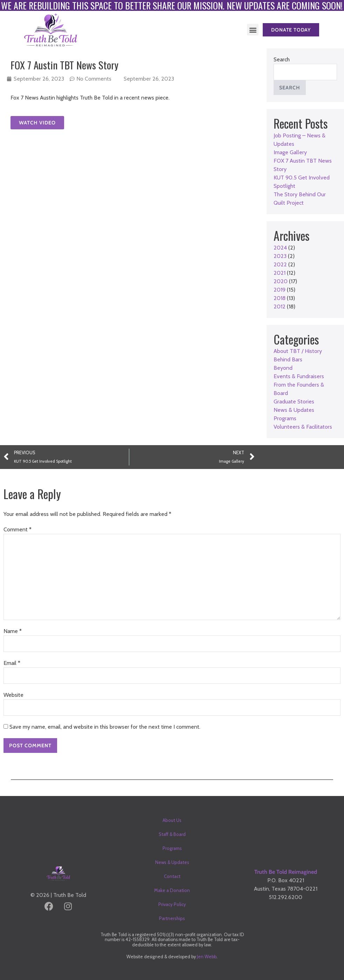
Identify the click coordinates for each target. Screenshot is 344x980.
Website (13, 695)
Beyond (283, 368)
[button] (253, 30)
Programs (285, 418)
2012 (280, 307)
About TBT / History (298, 351)
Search (282, 59)
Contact (172, 876)
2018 (280, 298)
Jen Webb (207, 957)
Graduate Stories (294, 401)
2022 (280, 264)
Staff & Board (172, 834)
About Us (172, 820)
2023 (280, 256)
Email (12, 663)
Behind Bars (288, 359)
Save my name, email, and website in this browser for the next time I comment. (105, 727)
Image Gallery (290, 152)
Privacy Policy (172, 904)
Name (13, 631)
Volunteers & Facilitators (303, 427)
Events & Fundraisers (299, 376)
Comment (18, 529)
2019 (280, 290)
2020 (281, 281)
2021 (280, 273)
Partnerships (172, 918)
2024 (280, 248)
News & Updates (294, 410)
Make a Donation (172, 890)
